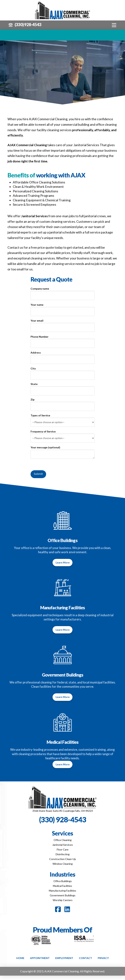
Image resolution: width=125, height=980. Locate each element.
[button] (114, 25)
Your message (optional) (63, 450)
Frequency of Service (63, 435)
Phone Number (63, 340)
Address (63, 356)
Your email (63, 324)
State (63, 388)
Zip (63, 403)
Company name (63, 292)
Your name (63, 308)
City (63, 372)
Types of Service (63, 419)
